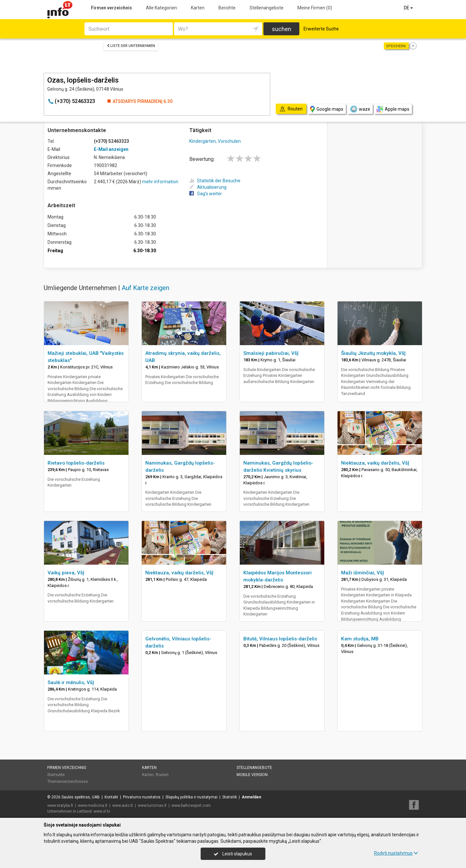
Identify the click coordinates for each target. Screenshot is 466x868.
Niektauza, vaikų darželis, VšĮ (375, 463)
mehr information (160, 182)
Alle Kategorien (161, 8)
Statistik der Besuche (215, 181)
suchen (282, 29)
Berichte (227, 8)
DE (409, 8)
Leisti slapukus (233, 854)
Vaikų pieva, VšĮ (66, 573)
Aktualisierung (208, 187)
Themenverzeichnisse (67, 782)
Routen (162, 775)
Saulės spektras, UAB (81, 797)
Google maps (327, 109)
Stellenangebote (266, 8)
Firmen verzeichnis (111, 8)
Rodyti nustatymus (396, 853)
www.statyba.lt (60, 806)
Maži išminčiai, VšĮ (362, 573)
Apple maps (393, 109)
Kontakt (111, 797)
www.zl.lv (102, 811)
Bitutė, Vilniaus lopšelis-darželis (280, 639)
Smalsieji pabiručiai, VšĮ (271, 353)
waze (360, 109)
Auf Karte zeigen (145, 288)
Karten (198, 8)
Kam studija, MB (360, 639)
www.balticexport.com (191, 806)
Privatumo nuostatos (142, 797)
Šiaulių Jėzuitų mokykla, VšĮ (373, 353)
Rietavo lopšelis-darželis (76, 463)
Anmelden (251, 797)
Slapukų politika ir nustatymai (191, 797)
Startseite (56, 775)
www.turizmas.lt (152, 806)
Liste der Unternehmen (131, 46)
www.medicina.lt (93, 806)
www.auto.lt (123, 806)
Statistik (230, 797)
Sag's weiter (206, 194)
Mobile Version (252, 775)
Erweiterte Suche (321, 29)
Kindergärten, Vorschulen (215, 141)
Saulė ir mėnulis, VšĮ (71, 682)
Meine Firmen (315, 8)
